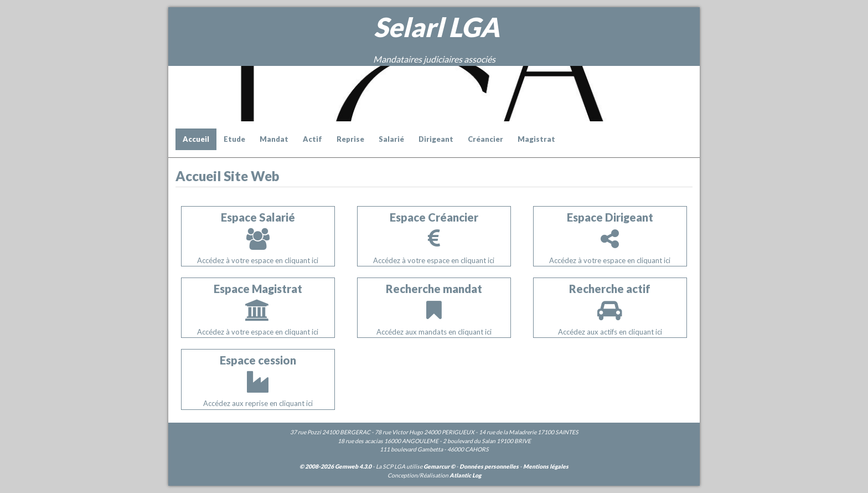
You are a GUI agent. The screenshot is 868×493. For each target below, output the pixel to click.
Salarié (391, 139)
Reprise (350, 139)
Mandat (274, 139)
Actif (312, 139)
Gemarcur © (439, 466)
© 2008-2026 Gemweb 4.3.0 (335, 466)
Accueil (196, 139)
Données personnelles (489, 466)
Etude (234, 139)
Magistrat (536, 139)
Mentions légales (546, 466)
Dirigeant (436, 139)
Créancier (485, 139)
